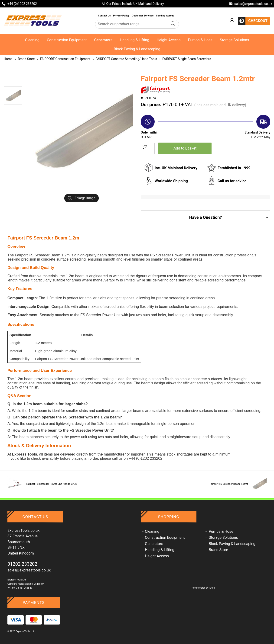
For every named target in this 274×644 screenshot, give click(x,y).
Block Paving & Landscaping (137, 49)
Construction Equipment (67, 40)
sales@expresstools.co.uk (29, 570)
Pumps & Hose (200, 40)
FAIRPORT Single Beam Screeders (185, 59)
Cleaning (32, 40)
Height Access (168, 40)
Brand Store (25, 59)
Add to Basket (185, 148)
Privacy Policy (121, 16)
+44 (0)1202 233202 (145, 458)
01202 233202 (22, 564)
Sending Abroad (166, 16)
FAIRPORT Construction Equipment (63, 59)
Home (8, 59)
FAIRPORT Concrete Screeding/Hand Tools (125, 59)
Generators (103, 40)
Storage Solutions (235, 40)
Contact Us (105, 16)
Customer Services (143, 16)
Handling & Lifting (134, 40)
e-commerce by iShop (204, 588)
